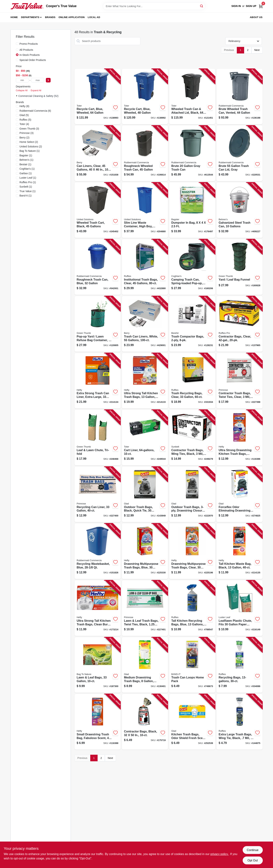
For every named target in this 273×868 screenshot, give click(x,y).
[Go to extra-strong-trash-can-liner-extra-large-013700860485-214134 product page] (98, 381)
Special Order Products (33, 60)
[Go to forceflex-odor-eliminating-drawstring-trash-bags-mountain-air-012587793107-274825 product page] (240, 494)
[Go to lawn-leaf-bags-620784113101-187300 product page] (98, 665)
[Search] (202, 6)
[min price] (22, 80)
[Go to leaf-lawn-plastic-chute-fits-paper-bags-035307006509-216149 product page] (240, 608)
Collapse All (22, 90)
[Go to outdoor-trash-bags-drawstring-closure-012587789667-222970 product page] (192, 494)
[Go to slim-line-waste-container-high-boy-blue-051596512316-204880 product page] (145, 210)
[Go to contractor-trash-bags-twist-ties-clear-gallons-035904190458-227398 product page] (240, 381)
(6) (35, 111)
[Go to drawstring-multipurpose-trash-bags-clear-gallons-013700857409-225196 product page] (192, 551)
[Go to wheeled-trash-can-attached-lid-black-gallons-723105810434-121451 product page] (192, 97)
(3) (29, 129)
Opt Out (253, 860)
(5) (24, 115)
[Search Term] (154, 6)
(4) (24, 124)
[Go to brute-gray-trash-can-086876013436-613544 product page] (192, 153)
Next (257, 50)
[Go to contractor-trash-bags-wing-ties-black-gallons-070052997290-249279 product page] (192, 438)
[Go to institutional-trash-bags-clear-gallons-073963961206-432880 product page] (145, 267)
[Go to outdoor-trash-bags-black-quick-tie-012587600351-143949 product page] (145, 494)
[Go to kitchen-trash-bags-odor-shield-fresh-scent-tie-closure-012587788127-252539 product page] (192, 722)
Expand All (36, 90)
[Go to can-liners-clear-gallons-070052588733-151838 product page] (98, 153)
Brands (50, 17)
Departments (30, 17)
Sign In (236, 6)
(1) (30, 151)
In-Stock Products (30, 55)
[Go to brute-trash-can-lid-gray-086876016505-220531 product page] (240, 153)
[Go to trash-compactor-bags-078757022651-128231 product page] (192, 324)
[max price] (38, 80)
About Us (256, 17)
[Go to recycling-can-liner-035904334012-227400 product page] (98, 494)
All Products (26, 50)
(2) (24, 138)
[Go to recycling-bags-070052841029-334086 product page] (240, 665)
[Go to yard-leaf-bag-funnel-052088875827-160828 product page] (240, 267)
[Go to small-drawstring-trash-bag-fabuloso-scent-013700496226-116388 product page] (98, 722)
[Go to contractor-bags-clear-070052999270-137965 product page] (240, 324)
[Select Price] (48, 80)
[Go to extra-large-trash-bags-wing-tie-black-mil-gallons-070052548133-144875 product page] (240, 722)
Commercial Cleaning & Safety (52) (38, 96)
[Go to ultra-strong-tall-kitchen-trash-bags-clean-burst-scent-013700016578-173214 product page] (98, 608)
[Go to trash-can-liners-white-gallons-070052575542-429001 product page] (145, 324)
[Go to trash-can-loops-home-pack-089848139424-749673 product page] (192, 665)
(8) (24, 106)
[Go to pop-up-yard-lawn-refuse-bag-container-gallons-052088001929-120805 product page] (98, 324)
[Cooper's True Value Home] (27, 6)
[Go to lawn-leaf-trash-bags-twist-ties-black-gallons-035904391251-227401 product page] (145, 608)
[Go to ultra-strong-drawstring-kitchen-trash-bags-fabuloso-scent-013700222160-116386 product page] (240, 438)
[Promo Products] (17, 44)
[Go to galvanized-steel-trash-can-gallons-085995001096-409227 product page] (240, 210)
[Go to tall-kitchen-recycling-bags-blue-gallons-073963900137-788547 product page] (192, 608)
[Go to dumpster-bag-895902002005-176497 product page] (192, 210)
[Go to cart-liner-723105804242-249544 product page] (145, 438)
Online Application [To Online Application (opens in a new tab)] (72, 17)
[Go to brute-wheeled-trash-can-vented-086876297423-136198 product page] (240, 97)
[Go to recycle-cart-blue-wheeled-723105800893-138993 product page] (98, 97)
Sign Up (251, 6)
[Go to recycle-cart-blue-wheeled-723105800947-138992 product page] (145, 97)
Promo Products (29, 44)
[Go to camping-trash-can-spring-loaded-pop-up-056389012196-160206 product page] (192, 267)
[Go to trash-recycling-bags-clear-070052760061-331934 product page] (192, 381)
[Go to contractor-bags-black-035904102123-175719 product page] (145, 722)
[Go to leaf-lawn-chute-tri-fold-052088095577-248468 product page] (98, 438)
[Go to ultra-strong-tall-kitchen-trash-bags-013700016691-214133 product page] (145, 381)
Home (14, 17)
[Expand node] (17, 96)
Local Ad (94, 17)
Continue (253, 850)
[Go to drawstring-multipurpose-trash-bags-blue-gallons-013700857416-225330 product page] (145, 551)
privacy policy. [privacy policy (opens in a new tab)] (219, 854)
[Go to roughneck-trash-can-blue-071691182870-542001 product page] (98, 267)
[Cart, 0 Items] (261, 6)
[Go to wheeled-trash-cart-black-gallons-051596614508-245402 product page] (98, 210)
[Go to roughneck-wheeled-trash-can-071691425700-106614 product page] (145, 153)
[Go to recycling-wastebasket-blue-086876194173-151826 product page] (98, 551)
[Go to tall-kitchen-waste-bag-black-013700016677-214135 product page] (240, 551)
